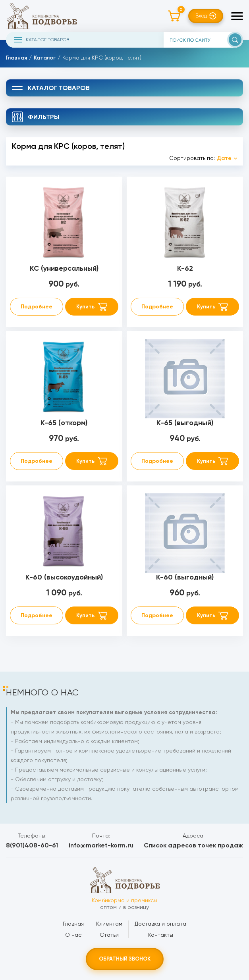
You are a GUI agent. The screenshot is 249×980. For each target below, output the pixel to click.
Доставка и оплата (160, 924)
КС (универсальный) (64, 268)
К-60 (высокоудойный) (64, 577)
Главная (16, 58)
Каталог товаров (41, 40)
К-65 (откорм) (64, 423)
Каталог (45, 58)
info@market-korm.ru (101, 845)
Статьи (109, 935)
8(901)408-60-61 (32, 845)
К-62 (185, 268)
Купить (85, 307)
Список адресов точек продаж (193, 845)
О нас (73, 935)
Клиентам (109, 924)
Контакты (161, 935)
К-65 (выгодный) (185, 423)
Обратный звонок (125, 959)
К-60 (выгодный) (185, 577)
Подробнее (37, 307)
